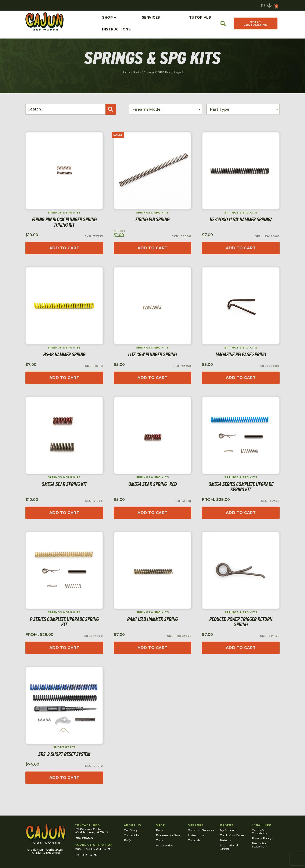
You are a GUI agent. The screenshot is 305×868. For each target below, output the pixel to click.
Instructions (196, 835)
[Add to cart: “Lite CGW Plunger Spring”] (153, 378)
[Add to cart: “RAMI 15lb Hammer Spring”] (153, 648)
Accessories (165, 845)
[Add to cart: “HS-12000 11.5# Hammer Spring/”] (241, 248)
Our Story (131, 830)
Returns (225, 840)
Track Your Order (232, 835)
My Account (228, 830)
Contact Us (132, 835)
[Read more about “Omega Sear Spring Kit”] (64, 513)
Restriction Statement (260, 845)
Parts (137, 72)
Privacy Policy (262, 838)
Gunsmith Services (201, 830)
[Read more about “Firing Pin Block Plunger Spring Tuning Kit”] (64, 248)
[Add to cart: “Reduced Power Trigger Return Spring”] (241, 648)
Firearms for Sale (168, 835)
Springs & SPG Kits (157, 72)
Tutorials (194, 840)
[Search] (65, 109)
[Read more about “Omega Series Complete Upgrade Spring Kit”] (241, 513)
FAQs (128, 840)
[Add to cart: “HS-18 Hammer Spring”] (64, 378)
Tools (160, 840)
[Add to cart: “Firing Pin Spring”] (153, 248)
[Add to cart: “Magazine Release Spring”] (241, 378)
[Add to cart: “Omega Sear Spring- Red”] (153, 513)
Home (126, 72)
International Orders (229, 847)
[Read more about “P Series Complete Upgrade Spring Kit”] (64, 648)
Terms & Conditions (259, 832)
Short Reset (64, 747)
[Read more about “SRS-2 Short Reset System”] (64, 778)
